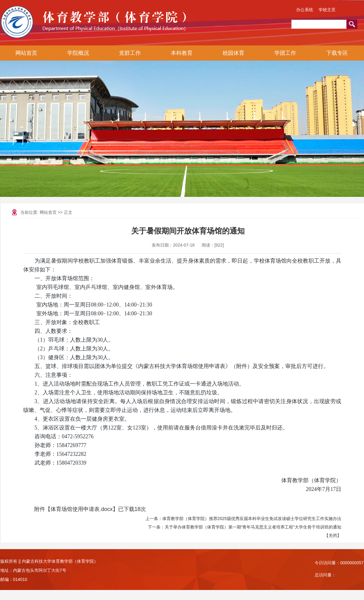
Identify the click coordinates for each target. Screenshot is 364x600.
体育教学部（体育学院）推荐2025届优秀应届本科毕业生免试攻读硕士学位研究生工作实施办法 (252, 519)
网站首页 (26, 53)
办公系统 (305, 10)
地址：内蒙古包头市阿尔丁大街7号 (33, 570)
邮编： (7, 579)
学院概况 (78, 53)
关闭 (333, 535)
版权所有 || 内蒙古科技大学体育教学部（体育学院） (49, 561)
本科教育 (182, 53)
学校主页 (327, 10)
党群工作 (130, 53)
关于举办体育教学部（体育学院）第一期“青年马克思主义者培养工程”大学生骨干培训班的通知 (253, 527)
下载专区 (337, 53)
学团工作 (285, 53)
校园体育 (233, 53)
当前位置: (30, 212)
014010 (20, 579)
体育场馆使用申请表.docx (82, 509)
